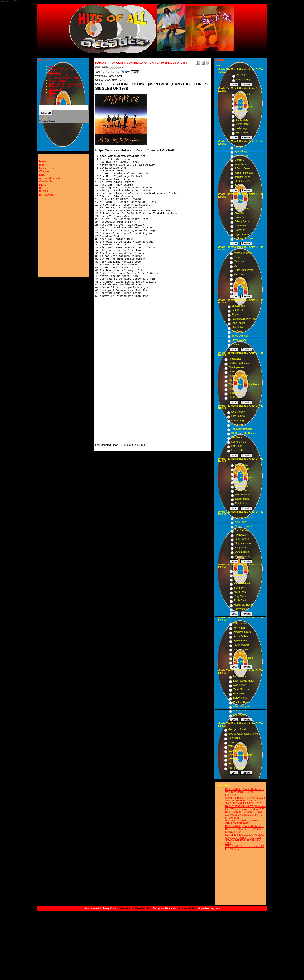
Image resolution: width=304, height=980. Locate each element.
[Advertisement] (109, 371)
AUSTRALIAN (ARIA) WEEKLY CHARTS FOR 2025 (243, 822)
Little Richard (238, 425)
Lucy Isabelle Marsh (244, 681)
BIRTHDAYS (57, 98)
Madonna (239, 261)
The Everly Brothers (242, 429)
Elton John (237, 327)
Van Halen (239, 274)
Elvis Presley (238, 412)
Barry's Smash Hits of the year (67, 86)
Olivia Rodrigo (244, 80)
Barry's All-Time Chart (62, 69)
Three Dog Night (240, 336)
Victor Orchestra (242, 689)
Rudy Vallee (240, 596)
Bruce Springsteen (244, 270)
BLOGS (54, 95)
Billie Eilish (242, 75)
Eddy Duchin (242, 548)
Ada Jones (239, 662)
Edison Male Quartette (240, 755)
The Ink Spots (242, 556)
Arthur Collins (241, 636)
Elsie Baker (239, 694)
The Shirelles (236, 393)
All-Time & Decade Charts (64, 78)
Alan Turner (239, 685)
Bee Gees (237, 332)
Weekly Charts (58, 81)
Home (53, 66)
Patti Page (237, 446)
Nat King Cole (239, 442)
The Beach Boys (237, 372)
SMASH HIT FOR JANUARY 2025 (245, 798)
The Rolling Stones (239, 363)
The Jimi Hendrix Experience (244, 384)
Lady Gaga (242, 128)
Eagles (235, 314)
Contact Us (56, 89)
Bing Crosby (242, 465)
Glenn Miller (241, 473)
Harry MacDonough (244, 658)
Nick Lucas (240, 592)
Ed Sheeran (242, 103)
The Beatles (235, 359)
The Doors (234, 397)
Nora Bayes (240, 653)
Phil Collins (240, 287)
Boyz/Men (240, 230)
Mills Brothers (242, 495)
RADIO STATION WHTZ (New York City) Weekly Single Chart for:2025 (246, 808)
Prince (237, 257)
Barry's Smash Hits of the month (68, 84)
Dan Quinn (234, 738)
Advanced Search (50, 178)
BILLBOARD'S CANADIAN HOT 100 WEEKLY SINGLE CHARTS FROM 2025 (244, 815)
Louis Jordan (242, 499)
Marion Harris (241, 649)
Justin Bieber (243, 124)
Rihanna (239, 147)
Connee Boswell (243, 526)
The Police (240, 283)
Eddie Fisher (238, 450)
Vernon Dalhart (242, 583)
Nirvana (239, 200)
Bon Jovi (238, 291)
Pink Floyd (237, 310)
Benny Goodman (244, 518)
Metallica (239, 213)
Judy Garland (242, 539)
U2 (235, 266)
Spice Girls (240, 217)
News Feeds (46, 168)
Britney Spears (242, 221)
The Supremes (237, 367)
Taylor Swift (242, 133)
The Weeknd (243, 111)
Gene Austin (240, 579)
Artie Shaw (241, 522)
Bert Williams (240, 698)
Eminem (239, 186)
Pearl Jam (240, 204)
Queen (235, 344)
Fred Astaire (241, 535)
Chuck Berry (238, 420)
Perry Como (241, 486)
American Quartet (243, 632)
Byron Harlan (240, 641)
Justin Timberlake (244, 173)
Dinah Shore (242, 503)
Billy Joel (239, 279)
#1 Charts (55, 72)
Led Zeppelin (239, 306)
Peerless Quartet (242, 702)
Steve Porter (235, 751)
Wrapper (44, 171)
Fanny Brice (240, 609)
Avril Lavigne (241, 156)
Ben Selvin (240, 588)
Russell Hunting (237, 764)
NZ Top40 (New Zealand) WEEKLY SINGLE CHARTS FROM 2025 (245, 836)
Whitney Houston (244, 238)
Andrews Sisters (244, 478)
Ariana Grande (244, 94)
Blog (42, 165)
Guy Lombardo (243, 543)
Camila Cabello (244, 107)
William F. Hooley (238, 747)
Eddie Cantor (241, 601)
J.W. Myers (234, 759)
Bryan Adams (242, 234)
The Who (234, 389)
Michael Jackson (243, 253)
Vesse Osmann (237, 768)
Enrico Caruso (241, 711)
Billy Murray (240, 624)
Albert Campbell (242, 706)
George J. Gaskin (238, 729)
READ (53, 92)
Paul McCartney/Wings (244, 319)
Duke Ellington (242, 552)
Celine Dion (241, 226)
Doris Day (240, 482)
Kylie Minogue (242, 151)
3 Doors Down (242, 168)
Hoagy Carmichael (244, 605)
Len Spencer (240, 676)
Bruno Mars (242, 120)
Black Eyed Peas (244, 181)
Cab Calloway (242, 530)
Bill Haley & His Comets (244, 433)
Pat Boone (237, 437)
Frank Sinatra (242, 469)
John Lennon (239, 323)
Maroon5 (239, 160)
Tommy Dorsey (243, 490)
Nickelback (240, 164)
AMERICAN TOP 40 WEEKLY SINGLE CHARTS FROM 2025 (243, 802)
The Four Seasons (238, 376)
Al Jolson (239, 575)
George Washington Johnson (244, 734)
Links (42, 175)
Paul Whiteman (242, 571)
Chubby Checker (237, 380)
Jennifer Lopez (242, 177)
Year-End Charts (59, 75)
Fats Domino (238, 416)
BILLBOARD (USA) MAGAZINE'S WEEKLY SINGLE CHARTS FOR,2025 (245, 792)
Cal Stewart (239, 715)
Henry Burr (239, 628)
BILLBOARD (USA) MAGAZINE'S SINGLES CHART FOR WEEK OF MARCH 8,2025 (245, 829)
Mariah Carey (242, 209)
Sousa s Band (236, 742)
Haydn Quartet (241, 645)
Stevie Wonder (240, 340)
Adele (239, 115)
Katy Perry (241, 98)
